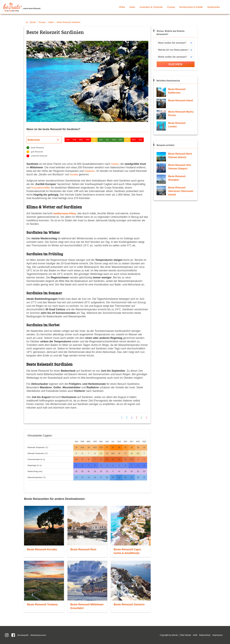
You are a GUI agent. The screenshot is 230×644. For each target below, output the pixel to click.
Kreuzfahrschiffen (42, 188)
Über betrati (182, 635)
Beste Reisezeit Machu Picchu (181, 114)
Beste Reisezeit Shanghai (177, 178)
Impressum (217, 635)
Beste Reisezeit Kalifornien (177, 91)
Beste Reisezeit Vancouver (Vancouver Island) (181, 191)
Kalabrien (90, 171)
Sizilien (115, 164)
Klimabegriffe (23, 635)
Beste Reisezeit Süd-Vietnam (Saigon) (180, 167)
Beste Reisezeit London (177, 125)
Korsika (74, 174)
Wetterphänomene (40, 635)
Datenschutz (203, 635)
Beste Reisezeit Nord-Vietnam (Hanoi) (180, 156)
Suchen (176, 64)
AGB (192, 635)
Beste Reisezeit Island (181, 100)
